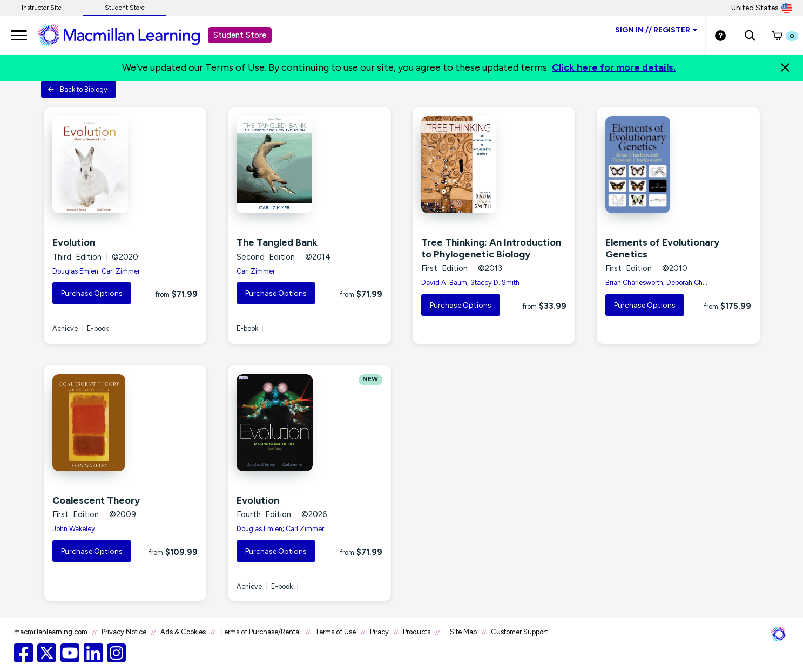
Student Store (125, 8)
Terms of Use (335, 632)
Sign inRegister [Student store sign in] (656, 30)
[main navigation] (19, 35)
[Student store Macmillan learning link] (127, 35)
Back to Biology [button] (77, 89)
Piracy (379, 632)
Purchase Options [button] (92, 293)
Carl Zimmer (256, 271)
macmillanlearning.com (51, 632)
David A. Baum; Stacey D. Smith (470, 283)
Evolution (74, 242)
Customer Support (519, 632)
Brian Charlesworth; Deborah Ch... (656, 283)
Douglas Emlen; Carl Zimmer (96, 271)
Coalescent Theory (96, 500)
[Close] (785, 67)
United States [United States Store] (762, 8)
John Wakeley (74, 529)
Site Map (463, 632)
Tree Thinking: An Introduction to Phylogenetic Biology (491, 248)
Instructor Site (42, 8)
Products (417, 632)
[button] (750, 35)
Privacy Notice (124, 632)
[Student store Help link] (720, 35)
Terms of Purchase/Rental (260, 632)
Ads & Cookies (183, 632)
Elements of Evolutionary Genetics (662, 248)
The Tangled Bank (277, 242)
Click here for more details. (614, 67)
